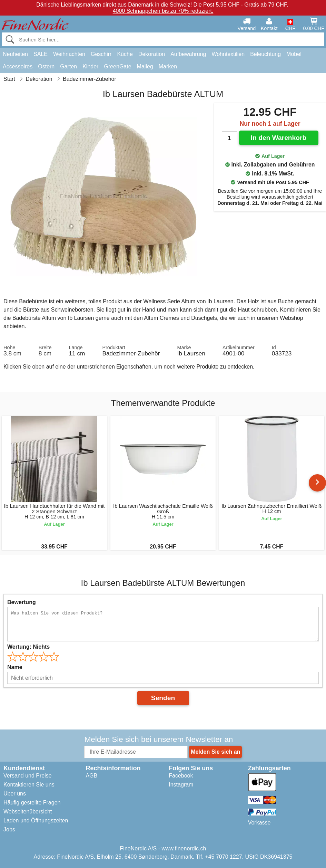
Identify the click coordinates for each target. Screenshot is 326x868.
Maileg (145, 66)
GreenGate (117, 66)
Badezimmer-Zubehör (131, 353)
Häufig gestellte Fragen (32, 803)
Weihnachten (69, 54)
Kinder (90, 66)
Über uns (15, 794)
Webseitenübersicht (28, 812)
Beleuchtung (265, 54)
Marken (168, 66)
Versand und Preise (28, 776)
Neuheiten (15, 54)
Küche (125, 54)
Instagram (181, 785)
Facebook (181, 776)
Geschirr (101, 54)
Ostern (46, 66)
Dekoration (152, 54)
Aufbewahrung (188, 54)
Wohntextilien (228, 54)
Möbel (294, 54)
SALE (41, 54)
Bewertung (22, 602)
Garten (68, 66)
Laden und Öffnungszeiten (36, 821)
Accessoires (18, 66)
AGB (91, 776)
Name (15, 667)
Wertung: (28, 647)
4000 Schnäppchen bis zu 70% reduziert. (163, 11)
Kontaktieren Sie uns (29, 785)
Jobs (9, 829)
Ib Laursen (191, 353)
